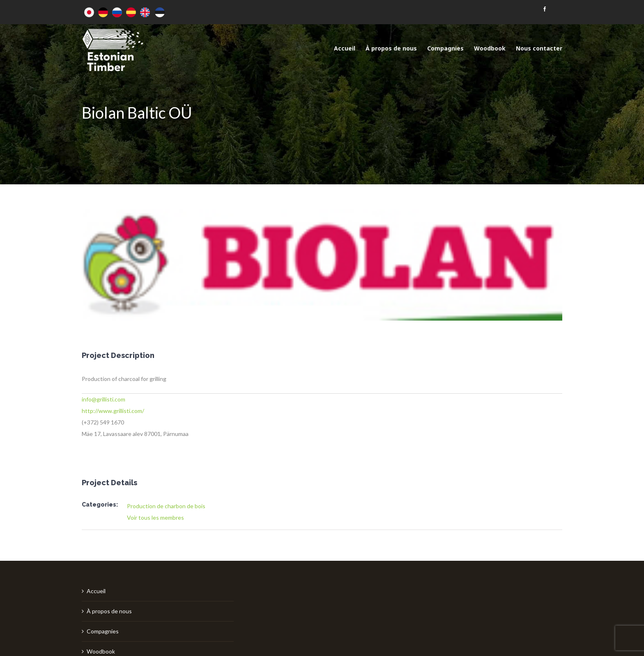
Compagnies (103, 631)
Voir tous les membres (155, 517)
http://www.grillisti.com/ (113, 411)
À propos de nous (109, 611)
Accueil (96, 591)
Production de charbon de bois (166, 506)
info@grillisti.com (103, 399)
